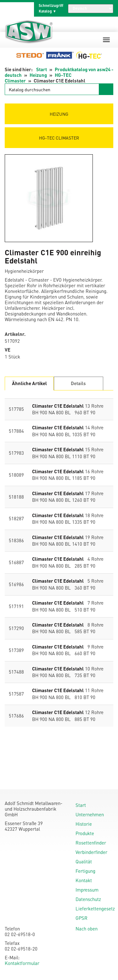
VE (8, 350)
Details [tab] (78, 383)
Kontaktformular (22, 963)
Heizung (38, 75)
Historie (84, 824)
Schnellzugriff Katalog (51, 8)
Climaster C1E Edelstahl (58, 406)
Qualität (84, 861)
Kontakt (84, 880)
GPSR (81, 918)
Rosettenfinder (91, 843)
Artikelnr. (15, 334)
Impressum (87, 890)
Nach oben (87, 929)
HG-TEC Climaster (59, 138)
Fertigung (85, 871)
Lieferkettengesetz (95, 908)
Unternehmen (90, 814)
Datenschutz (88, 899)
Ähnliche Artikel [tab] (29, 383)
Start (42, 69)
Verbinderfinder (91, 852)
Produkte (85, 833)
